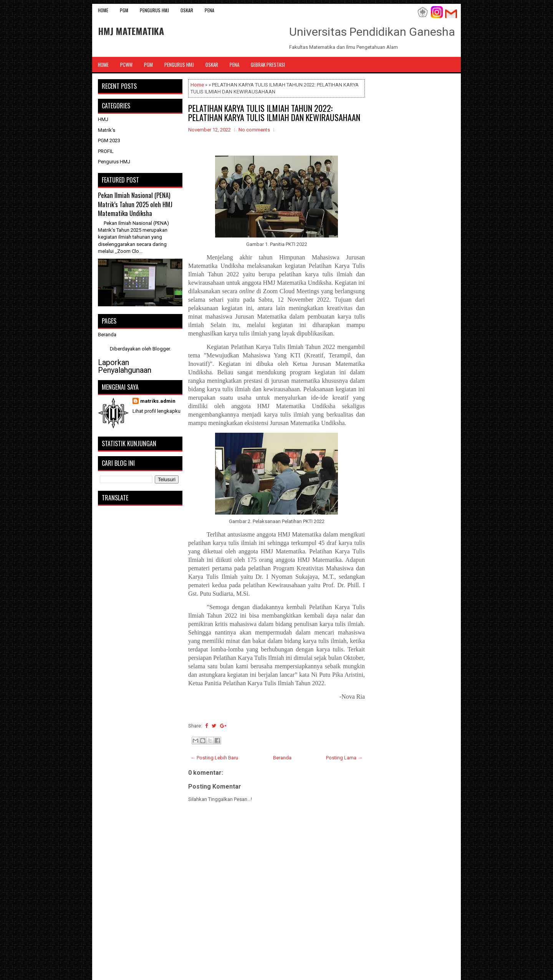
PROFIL (106, 151)
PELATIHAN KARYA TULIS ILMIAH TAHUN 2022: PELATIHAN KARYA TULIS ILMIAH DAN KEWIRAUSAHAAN (274, 113)
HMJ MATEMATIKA (131, 31)
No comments (254, 130)
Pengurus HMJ (154, 10)
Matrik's (107, 130)
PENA (209, 10)
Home (103, 10)
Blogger (161, 349)
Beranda (282, 758)
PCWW (126, 65)
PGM (124, 10)
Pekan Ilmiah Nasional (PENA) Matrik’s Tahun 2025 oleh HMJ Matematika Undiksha (135, 204)
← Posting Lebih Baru (214, 758)
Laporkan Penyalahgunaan (125, 366)
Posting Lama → (344, 758)
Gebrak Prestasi (268, 65)
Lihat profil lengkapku (156, 411)
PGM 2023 (109, 140)
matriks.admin (158, 401)
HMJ (103, 119)
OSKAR (187, 10)
